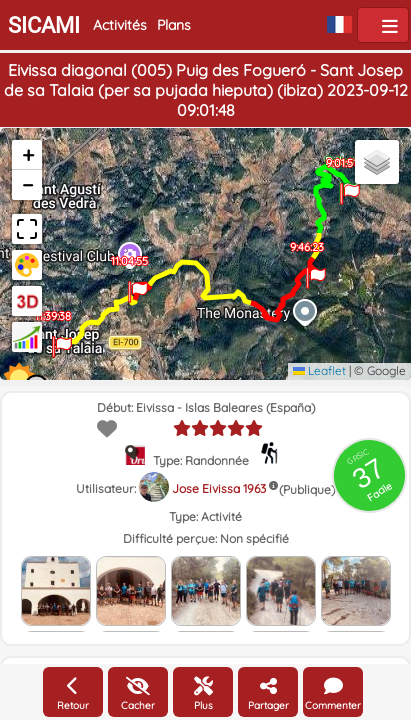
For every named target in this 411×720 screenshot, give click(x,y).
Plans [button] (174, 25)
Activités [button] (120, 25)
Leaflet (319, 370)
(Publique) (307, 489)
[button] (349, 185)
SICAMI (44, 25)
